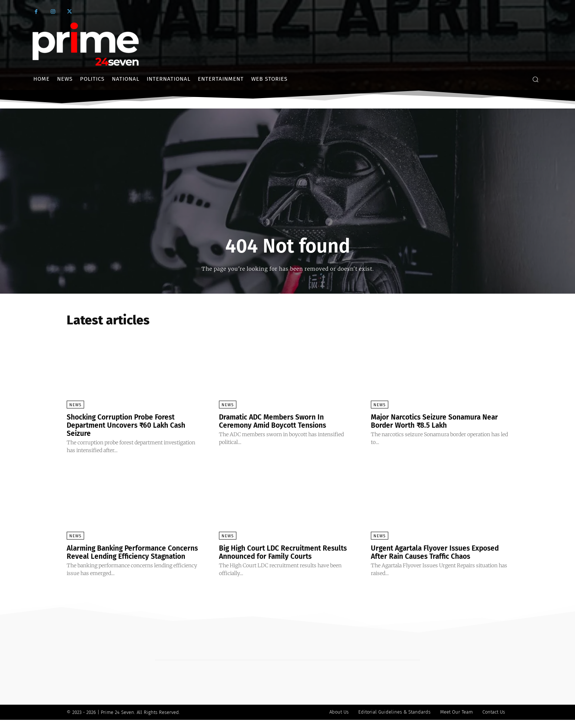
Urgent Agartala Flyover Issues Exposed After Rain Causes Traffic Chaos (438, 552)
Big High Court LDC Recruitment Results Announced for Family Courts (286, 552)
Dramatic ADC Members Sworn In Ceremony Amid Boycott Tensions (276, 421)
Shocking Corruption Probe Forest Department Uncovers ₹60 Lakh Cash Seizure (129, 425)
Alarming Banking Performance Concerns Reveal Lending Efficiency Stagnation (127, 556)
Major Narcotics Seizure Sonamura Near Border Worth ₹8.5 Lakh (438, 421)
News (75, 405)
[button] (535, 79)
